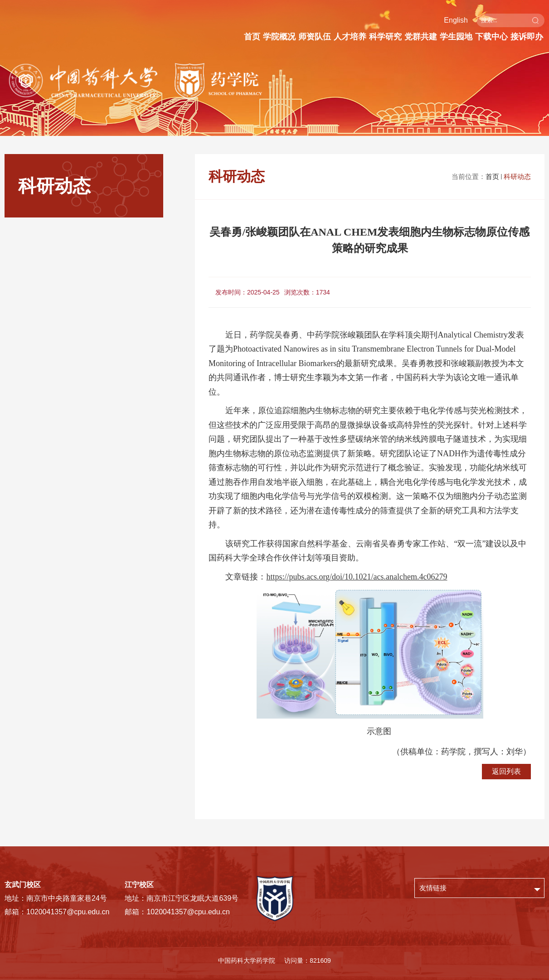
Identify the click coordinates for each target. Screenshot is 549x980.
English (456, 20)
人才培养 (350, 37)
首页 (252, 37)
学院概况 (279, 37)
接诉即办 (527, 37)
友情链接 (433, 888)
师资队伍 (315, 37)
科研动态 (517, 176)
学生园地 (456, 37)
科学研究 (385, 37)
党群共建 (421, 37)
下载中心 (491, 37)
